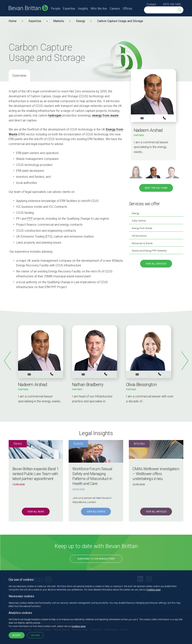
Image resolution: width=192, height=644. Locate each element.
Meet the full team (156, 188)
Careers (115, 9)
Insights (83, 9)
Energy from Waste (142, 228)
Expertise (69, 9)
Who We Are (99, 9)
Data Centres (139, 221)
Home (13, 21)
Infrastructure (139, 236)
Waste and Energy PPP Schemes (149, 251)
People (56, 9)
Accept (17, 635)
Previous (8, 361)
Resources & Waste (142, 243)
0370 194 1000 (172, 4)
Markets (59, 21)
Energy (81, 21)
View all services (156, 264)
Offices (127, 9)
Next (184, 361)
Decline (35, 635)
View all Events (96, 512)
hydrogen (55, 115)
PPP (30, 219)
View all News (36, 512)
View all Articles (156, 512)
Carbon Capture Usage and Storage (120, 21)
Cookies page (154, 590)
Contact (151, 4)
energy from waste (105, 115)
